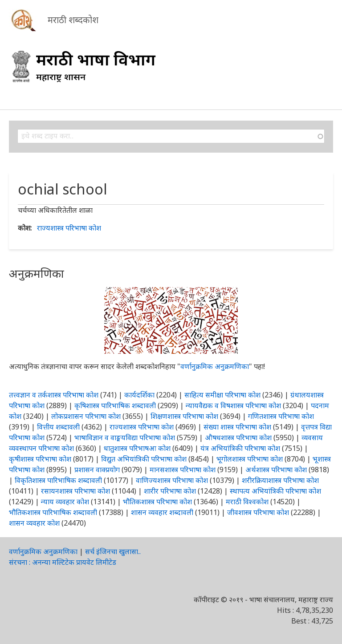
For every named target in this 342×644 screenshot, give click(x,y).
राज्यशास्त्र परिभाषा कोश (69, 228)
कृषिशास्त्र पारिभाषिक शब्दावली (115, 405)
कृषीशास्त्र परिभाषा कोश (40, 459)
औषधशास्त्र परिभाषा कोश (238, 437)
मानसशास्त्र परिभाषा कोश (183, 470)
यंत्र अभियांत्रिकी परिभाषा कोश (240, 448)
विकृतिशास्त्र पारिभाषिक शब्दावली (59, 480)
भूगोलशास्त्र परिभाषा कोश (250, 459)
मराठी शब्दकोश (73, 20)
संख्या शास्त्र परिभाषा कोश (237, 427)
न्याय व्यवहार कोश (65, 502)
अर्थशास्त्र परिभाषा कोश (276, 470)
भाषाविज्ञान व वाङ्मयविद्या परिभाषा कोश (125, 437)
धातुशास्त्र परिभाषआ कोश (137, 448)
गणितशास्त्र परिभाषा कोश (281, 416)
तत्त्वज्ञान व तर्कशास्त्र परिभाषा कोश (54, 395)
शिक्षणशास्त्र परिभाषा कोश (184, 416)
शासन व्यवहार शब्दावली (162, 512)
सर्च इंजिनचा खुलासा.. (113, 551)
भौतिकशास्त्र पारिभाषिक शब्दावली (53, 512)
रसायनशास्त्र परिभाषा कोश (75, 491)
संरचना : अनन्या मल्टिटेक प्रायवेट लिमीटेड (63, 562)
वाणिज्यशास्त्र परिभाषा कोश (172, 480)
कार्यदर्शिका (139, 395)
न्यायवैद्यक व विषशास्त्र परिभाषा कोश (233, 405)
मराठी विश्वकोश (247, 502)
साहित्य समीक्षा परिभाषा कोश (222, 395)
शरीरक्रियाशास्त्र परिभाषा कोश (280, 480)
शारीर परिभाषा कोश (170, 491)
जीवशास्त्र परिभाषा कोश (258, 512)
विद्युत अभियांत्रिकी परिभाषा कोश (144, 459)
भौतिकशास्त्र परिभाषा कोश (157, 502)
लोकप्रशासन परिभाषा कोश (86, 416)
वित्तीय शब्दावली (58, 427)
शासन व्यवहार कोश (34, 523)
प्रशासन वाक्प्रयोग (97, 470)
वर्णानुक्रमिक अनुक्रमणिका (215, 366)
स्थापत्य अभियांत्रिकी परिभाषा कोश (275, 491)
